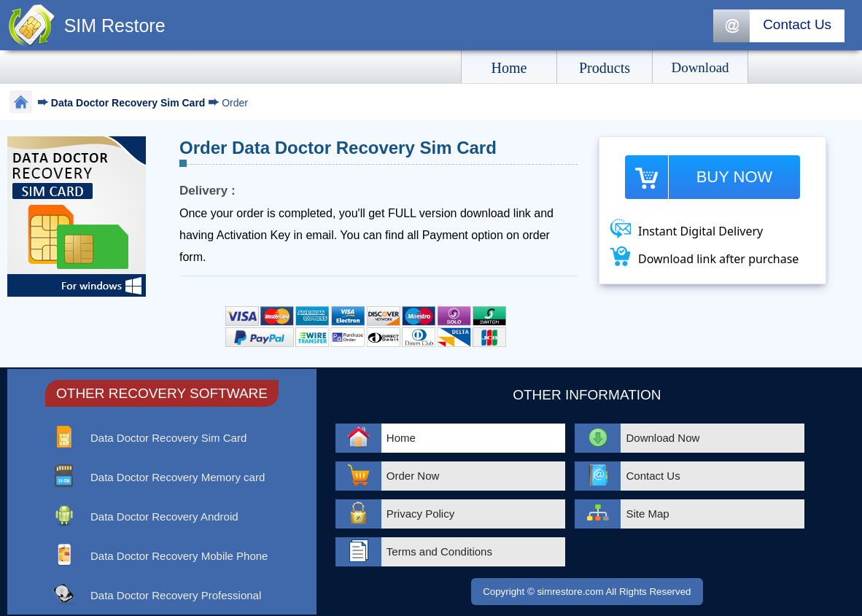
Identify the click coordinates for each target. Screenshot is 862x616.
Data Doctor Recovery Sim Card (130, 103)
